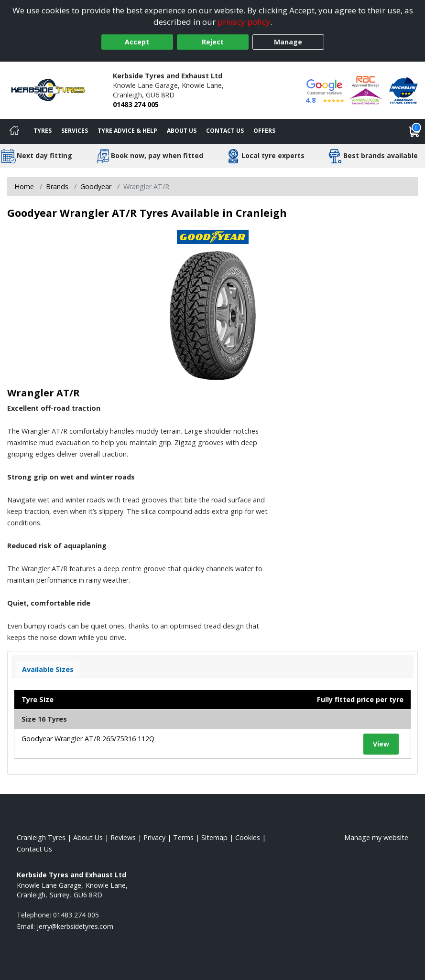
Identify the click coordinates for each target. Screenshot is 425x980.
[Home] (14, 131)
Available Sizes (48, 669)
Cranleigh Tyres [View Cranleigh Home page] (41, 837)
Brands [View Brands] (57, 186)
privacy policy (244, 22)
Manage (288, 42)
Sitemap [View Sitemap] (214, 837)
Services (75, 131)
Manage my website (376, 837)
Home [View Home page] (24, 186)
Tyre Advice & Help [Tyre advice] (127, 131)
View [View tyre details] (381, 744)
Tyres (43, 131)
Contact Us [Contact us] (225, 131)
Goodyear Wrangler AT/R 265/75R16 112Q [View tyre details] (88, 739)
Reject (213, 42)
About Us (182, 131)
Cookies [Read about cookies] (248, 837)
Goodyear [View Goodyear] (96, 186)
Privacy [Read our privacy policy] (154, 837)
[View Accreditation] (366, 90)
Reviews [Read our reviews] (123, 837)
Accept (137, 42)
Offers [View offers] (264, 131)
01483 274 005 (136, 104)
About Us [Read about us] (88, 837)
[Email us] (75, 926)
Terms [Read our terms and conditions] (183, 837)
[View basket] (414, 131)
